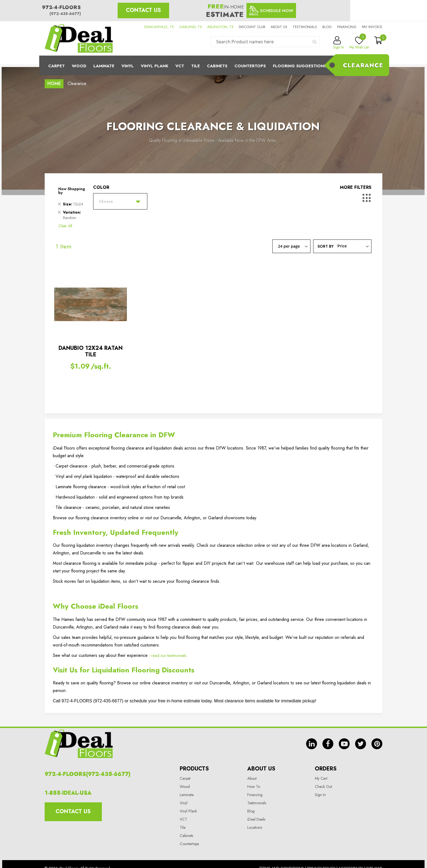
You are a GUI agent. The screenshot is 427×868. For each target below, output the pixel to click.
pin (377, 739)
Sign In (320, 779)
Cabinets (217, 66)
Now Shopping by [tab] (72, 191)
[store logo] (79, 38)
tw (361, 739)
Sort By (326, 246)
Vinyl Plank (155, 66)
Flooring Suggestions (300, 66)
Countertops (189, 828)
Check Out (323, 771)
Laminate (104, 66)
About (252, 763)
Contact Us (143, 10)
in (312, 739)
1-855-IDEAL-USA (68, 778)
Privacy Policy (321, 853)
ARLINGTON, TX (220, 27)
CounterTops (250, 66)
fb (328, 739)
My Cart (321, 763)
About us (279, 27)
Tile (196, 66)
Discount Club (252, 27)
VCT (183, 804)
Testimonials (305, 27)
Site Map (374, 853)
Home (54, 84)
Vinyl (128, 66)
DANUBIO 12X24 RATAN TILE (91, 351)
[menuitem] (213, 65)
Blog (327, 27)
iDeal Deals (256, 804)
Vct (180, 66)
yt (344, 739)
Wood (79, 66)
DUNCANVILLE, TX (159, 27)
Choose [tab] (106, 201)
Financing (347, 27)
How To (254, 771)
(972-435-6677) (65, 14)
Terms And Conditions (281, 853)
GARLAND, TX (190, 27)
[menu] (213, 65)
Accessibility (351, 853)
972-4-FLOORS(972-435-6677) (88, 759)
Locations (255, 812)
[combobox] (265, 42)
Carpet (57, 66)
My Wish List (359, 43)
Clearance (363, 65)
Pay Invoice (372, 27)
